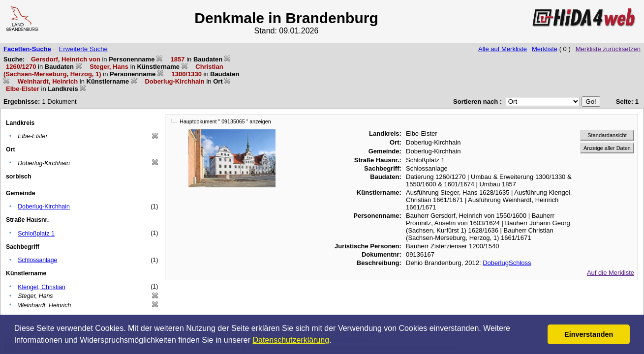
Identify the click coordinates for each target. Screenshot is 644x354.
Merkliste (545, 49)
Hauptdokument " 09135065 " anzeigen (225, 121)
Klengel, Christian (42, 287)
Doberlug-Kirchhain (44, 206)
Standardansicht (607, 135)
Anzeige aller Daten (607, 148)
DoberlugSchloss (507, 263)
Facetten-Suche (27, 49)
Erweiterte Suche (83, 49)
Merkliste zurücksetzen (608, 49)
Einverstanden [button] (589, 334)
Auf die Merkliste (611, 273)
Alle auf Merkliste (503, 49)
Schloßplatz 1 (36, 234)
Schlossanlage (37, 260)
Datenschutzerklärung (291, 340)
